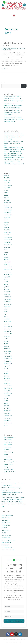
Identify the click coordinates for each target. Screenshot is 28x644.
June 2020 (6, 341)
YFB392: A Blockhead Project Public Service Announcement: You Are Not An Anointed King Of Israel (13, 119)
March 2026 (7, 178)
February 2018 (7, 411)
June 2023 (6, 252)
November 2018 (8, 388)
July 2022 (6, 279)
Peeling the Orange (8, 452)
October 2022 (7, 272)
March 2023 (7, 260)
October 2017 (7, 420)
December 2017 (8, 416)
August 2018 (7, 396)
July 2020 (6, 339)
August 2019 (7, 366)
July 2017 (6, 425)
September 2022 (8, 274)
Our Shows (22, 48)
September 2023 (8, 245)
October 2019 (7, 361)
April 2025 (6, 198)
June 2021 (6, 312)
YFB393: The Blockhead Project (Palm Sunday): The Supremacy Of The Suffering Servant (13, 112)
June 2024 (6, 222)
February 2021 (7, 321)
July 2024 (6, 220)
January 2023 (7, 264)
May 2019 (6, 373)
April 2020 (6, 346)
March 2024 (7, 230)
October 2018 (7, 391)
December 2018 (8, 386)
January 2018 (7, 413)
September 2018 (8, 393)
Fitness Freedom (15, 48)
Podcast (6, 454)
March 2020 (7, 349)
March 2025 (7, 200)
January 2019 (7, 383)
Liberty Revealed (8, 445)
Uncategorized (7, 467)
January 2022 (7, 294)
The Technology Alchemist (10, 462)
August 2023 (7, 247)
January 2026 (7, 183)
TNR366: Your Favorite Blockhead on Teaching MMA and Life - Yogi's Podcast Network (14, 135)
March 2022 (7, 289)
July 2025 (6, 190)
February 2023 (7, 262)
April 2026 (6, 175)
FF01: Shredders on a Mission (12, 44)
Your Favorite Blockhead (10, 472)
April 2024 (6, 227)
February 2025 (7, 203)
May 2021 (6, 314)
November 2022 (8, 269)
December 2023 (8, 237)
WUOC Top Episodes (9, 469)
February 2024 (7, 232)
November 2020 (8, 329)
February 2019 (7, 381)
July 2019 (6, 368)
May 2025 (6, 195)
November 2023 (8, 240)
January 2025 (7, 205)
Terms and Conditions (11, 642)
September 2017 (8, 423)
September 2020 (8, 334)
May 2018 (6, 403)
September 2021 (8, 304)
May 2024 (6, 225)
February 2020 (7, 351)
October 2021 (7, 302)
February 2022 (7, 292)
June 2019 (6, 371)
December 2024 (8, 207)
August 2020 (7, 336)
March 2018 (7, 408)
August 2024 (7, 217)
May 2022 (6, 284)
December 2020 (8, 326)
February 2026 (7, 180)
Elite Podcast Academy (9, 437)
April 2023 (6, 257)
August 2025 (7, 188)
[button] (14, 15)
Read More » (5, 69)
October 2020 (7, 331)
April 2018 (6, 406)
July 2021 (6, 309)
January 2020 (7, 354)
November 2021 (8, 299)
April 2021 (6, 316)
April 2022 (6, 287)
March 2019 (7, 378)
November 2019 (8, 359)
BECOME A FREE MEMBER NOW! (14, 621)
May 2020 (6, 344)
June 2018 (6, 401)
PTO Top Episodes (8, 457)
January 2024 (7, 235)
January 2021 (7, 324)
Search (3, 83)
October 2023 (7, 242)
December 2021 (8, 297)
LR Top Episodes (8, 447)
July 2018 (6, 398)
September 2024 (8, 215)
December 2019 (8, 356)
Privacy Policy (19, 642)
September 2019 (8, 363)
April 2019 (6, 376)
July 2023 (6, 250)
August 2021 (7, 307)
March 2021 (7, 319)
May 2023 (6, 255)
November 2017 (8, 418)
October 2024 (7, 212)
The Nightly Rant (8, 459)
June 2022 (6, 282)
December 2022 (8, 267)
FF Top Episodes (6, 48)
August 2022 (7, 277)
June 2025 (6, 193)
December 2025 (8, 185)
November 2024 (8, 210)
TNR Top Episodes (8, 464)
